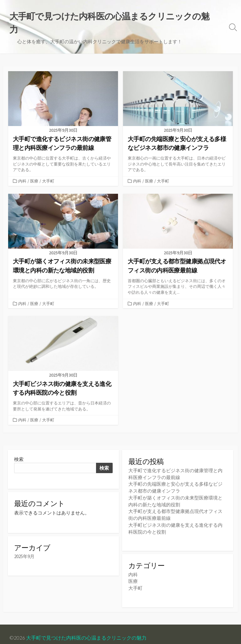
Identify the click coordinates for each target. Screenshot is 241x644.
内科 (22, 168)
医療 (34, 168)
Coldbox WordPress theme (39, 631)
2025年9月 (24, 544)
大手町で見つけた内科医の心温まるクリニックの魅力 (86, 623)
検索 (19, 447)
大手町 (48, 168)
